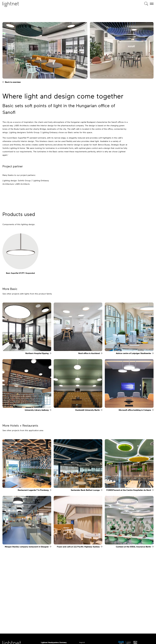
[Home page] (11, 4)
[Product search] (146, 4)
